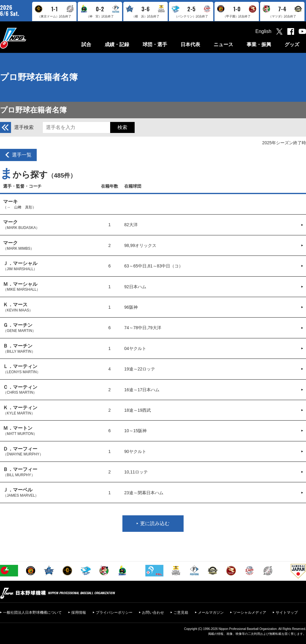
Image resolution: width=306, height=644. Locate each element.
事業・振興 (259, 44)
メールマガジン (211, 613)
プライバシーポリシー (114, 613)
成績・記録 (117, 44)
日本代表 (190, 44)
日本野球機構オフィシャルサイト (28, 38)
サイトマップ (287, 613)
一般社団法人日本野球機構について (32, 613)
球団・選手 (155, 44)
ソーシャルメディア (250, 613)
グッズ (292, 44)
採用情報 (79, 613)
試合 (86, 44)
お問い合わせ (153, 613)
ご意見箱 (181, 613)
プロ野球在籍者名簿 (39, 77)
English (263, 31)
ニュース (223, 44)
